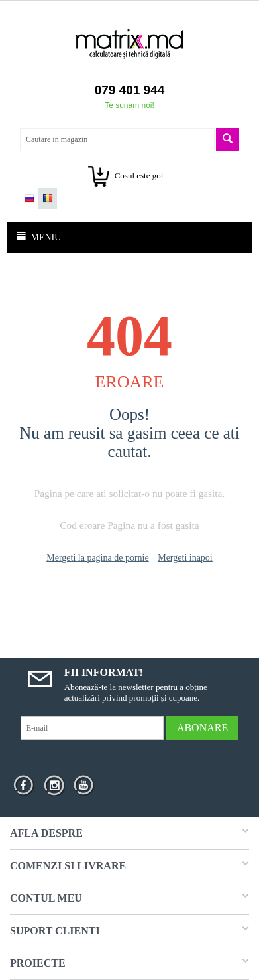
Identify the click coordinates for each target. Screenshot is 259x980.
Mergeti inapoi (185, 558)
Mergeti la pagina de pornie (97, 558)
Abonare (202, 728)
